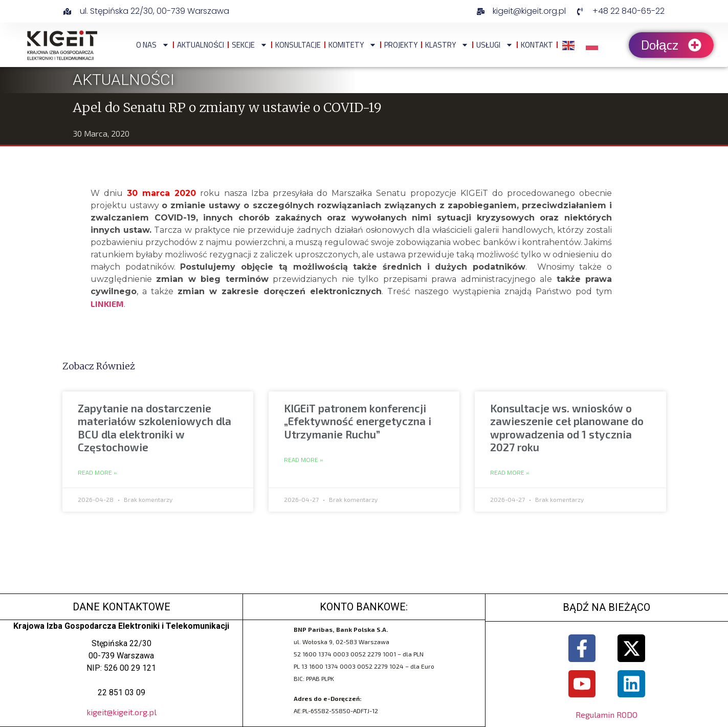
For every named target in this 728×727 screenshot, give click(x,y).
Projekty (401, 45)
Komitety (352, 45)
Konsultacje (298, 45)
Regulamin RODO (606, 714)
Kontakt (537, 45)
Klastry (447, 45)
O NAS (153, 45)
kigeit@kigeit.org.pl (122, 712)
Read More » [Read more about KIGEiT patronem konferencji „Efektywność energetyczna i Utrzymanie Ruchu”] (304, 460)
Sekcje (250, 45)
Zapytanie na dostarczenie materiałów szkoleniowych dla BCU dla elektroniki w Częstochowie (155, 427)
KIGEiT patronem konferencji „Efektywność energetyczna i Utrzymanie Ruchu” (358, 421)
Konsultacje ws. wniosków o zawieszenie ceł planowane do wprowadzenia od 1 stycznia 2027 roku (567, 427)
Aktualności (201, 45)
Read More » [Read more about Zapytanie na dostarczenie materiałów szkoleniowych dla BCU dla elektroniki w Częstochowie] (97, 473)
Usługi (495, 45)
